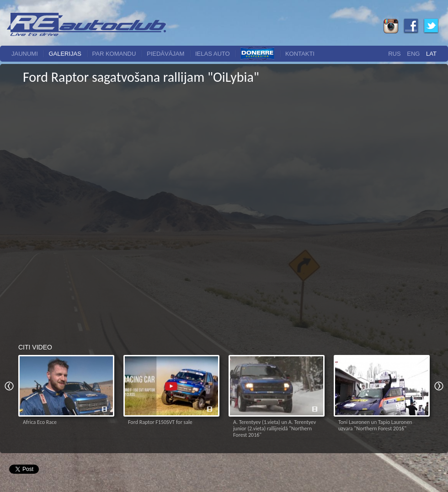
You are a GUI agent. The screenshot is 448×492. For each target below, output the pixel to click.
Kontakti (300, 54)
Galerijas (65, 54)
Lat (431, 54)
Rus (394, 54)
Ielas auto (213, 54)
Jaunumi (25, 54)
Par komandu (114, 54)
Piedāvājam (165, 54)
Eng (413, 54)
